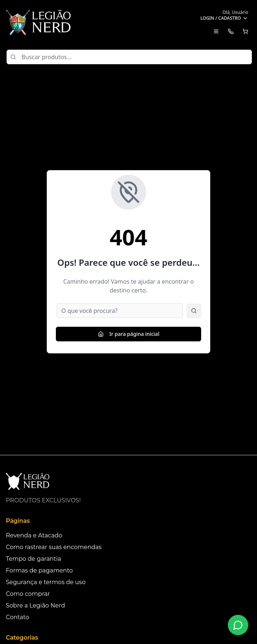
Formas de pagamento (39, 570)
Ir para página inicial (129, 334)
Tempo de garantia (33, 559)
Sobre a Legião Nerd (35, 605)
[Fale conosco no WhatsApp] (238, 625)
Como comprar (28, 594)
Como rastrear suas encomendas (54, 547)
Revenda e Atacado (34, 535)
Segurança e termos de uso (46, 582)
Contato (18, 617)
